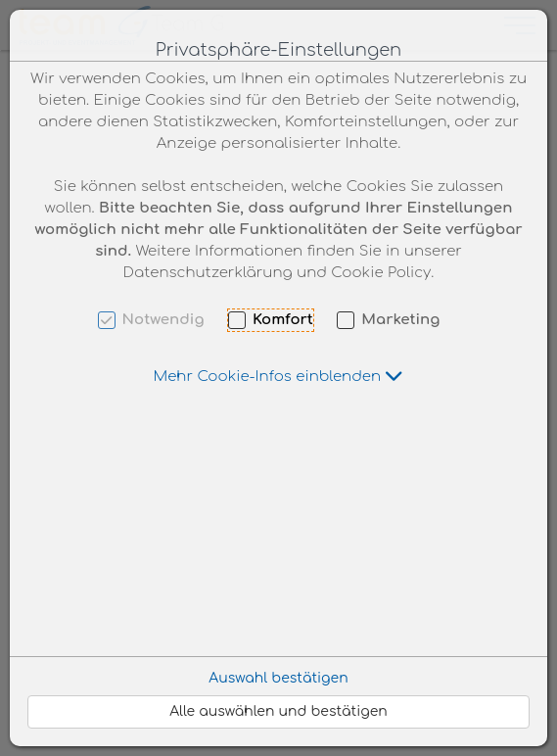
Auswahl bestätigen (278, 678)
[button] (279, 377)
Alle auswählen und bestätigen (278, 711)
